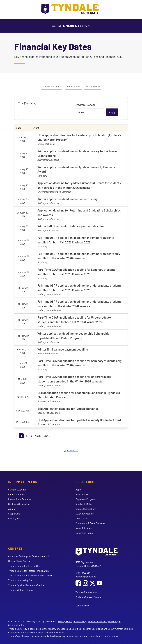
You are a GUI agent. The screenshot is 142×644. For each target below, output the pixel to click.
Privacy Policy (65, 621)
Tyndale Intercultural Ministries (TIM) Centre (30, 575)
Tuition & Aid (82, 518)
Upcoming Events (84, 533)
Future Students (16, 494)
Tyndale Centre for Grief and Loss (25, 566)
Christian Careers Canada (88, 597)
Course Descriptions (86, 509)
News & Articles (84, 528)
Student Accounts (52, 86)
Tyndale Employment (86, 592)
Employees (14, 518)
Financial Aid (93, 86)
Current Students (17, 489)
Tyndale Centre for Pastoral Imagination (28, 571)
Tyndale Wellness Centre (21, 590)
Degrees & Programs (86, 499)
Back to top (73, 450)
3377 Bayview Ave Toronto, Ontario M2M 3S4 (88, 564)
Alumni (12, 509)
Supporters (14, 513)
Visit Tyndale (82, 494)
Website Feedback (97, 621)
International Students (20, 499)
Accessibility (80, 621)
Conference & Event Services (90, 523)
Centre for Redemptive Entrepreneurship (29, 556)
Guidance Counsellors (19, 504)
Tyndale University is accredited (25, 629)
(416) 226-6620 (83, 573)
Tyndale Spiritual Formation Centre (26, 585)
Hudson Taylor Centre (19, 561)
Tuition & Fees (73, 86)
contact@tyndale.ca (86, 576)
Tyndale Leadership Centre (22, 580)
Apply (78, 489)
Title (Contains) (27, 103)
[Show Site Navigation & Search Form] (71, 26)
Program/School (85, 105)
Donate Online (82, 605)
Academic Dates (84, 504)
